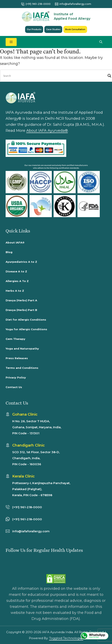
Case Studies (53, 29)
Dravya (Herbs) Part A (21, 300)
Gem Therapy (15, 339)
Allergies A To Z (17, 281)
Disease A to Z (16, 271)
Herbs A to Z (15, 291)
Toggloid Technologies (66, 638)
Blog (9, 252)
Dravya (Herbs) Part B (21, 310)
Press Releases (17, 358)
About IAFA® (15, 242)
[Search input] (54, 76)
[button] (101, 42)
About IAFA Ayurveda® (47, 131)
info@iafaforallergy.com (75, 4)
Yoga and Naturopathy (22, 349)
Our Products (34, 29)
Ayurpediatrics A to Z (21, 262)
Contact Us (14, 387)
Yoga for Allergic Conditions (26, 329)
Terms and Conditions (22, 368)
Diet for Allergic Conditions (26, 320)
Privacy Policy (16, 377)
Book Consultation (75, 29)
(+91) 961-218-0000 (38, 4)
